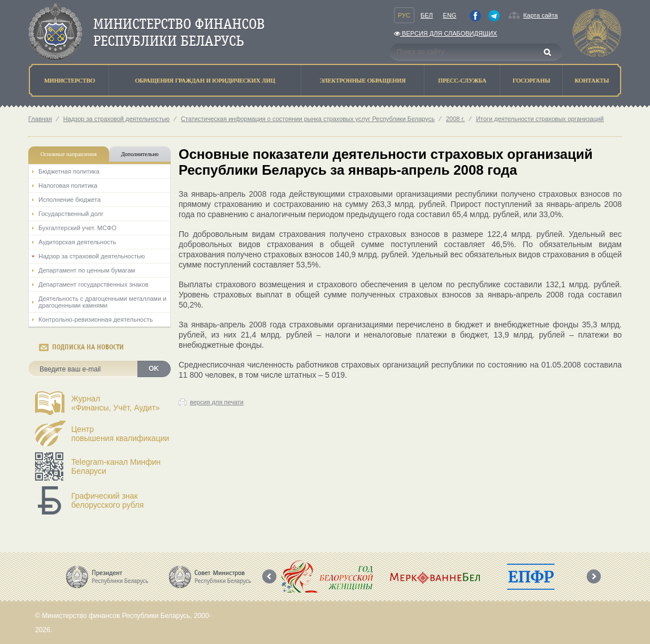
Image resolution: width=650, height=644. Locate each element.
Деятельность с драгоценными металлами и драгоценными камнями (102, 302)
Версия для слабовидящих (445, 33)
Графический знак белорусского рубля (107, 500)
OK (154, 369)
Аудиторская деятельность (77, 242)
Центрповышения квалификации (120, 434)
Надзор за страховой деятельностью (116, 119)
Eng (450, 15)
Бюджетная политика (69, 171)
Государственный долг (71, 214)
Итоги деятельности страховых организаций (540, 119)
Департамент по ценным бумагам (87, 270)
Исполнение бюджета (70, 200)
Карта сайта (541, 15)
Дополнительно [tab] (140, 154)
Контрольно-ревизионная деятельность (96, 319)
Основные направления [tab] (69, 154)
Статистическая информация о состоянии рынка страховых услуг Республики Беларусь (308, 119)
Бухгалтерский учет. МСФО (77, 228)
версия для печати (217, 402)
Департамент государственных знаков (94, 284)
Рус (404, 15)
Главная (40, 119)
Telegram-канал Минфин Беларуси (116, 466)
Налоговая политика (68, 185)
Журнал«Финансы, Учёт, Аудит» (116, 403)
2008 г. (455, 119)
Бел (427, 15)
